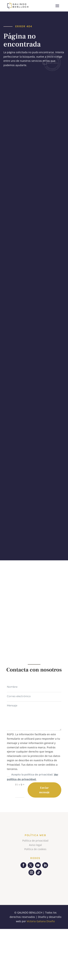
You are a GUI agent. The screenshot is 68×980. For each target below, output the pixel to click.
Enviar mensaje (44, 790)
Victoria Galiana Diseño (41, 921)
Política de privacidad (35, 841)
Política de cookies (35, 849)
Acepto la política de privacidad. (33, 777)
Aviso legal (35, 845)
